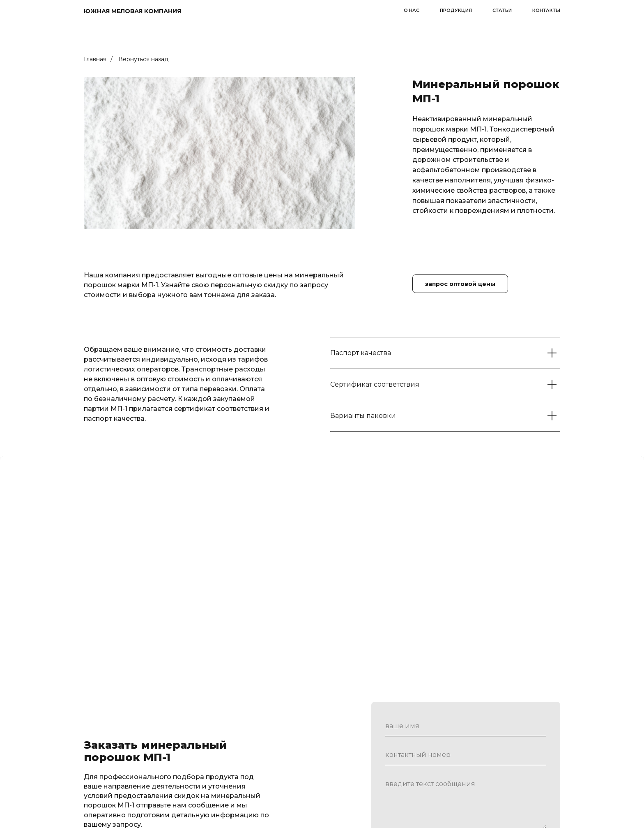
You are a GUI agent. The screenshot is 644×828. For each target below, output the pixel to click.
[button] (460, 284)
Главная (95, 59)
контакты (546, 10)
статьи (502, 10)
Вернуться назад (143, 59)
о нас (412, 10)
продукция (456, 10)
